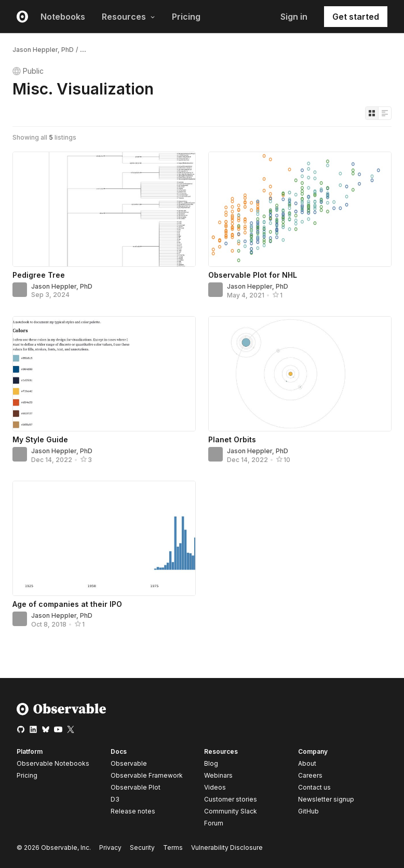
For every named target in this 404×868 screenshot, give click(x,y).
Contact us (314, 788)
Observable (129, 763)
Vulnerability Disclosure (227, 847)
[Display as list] (385, 113)
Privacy (110, 847)
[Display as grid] (372, 113)
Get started (356, 17)
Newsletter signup (326, 799)
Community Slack (231, 811)
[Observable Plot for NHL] (300, 209)
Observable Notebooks (53, 763)
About (307, 763)
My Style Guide (40, 439)
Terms (173, 847)
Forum (214, 823)
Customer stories (231, 799)
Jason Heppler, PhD (43, 50)
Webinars (218, 775)
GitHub (308, 811)
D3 (115, 799)
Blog (211, 763)
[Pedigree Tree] (104, 209)
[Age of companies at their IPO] (104, 538)
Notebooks (63, 17)
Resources (129, 17)
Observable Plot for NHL (253, 275)
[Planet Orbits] (300, 374)
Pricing (186, 17)
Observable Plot (136, 787)
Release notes (133, 811)
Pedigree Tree (39, 275)
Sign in (294, 17)
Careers (310, 775)
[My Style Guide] (104, 374)
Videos (215, 787)
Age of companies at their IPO (67, 604)
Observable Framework (147, 775)
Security (142, 847)
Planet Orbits (232, 439)
